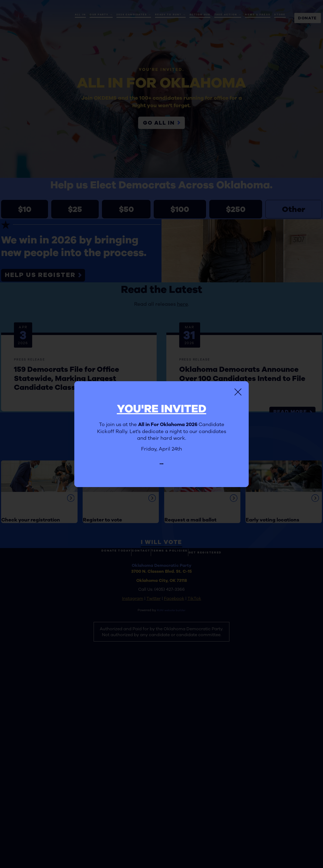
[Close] (238, 388)
